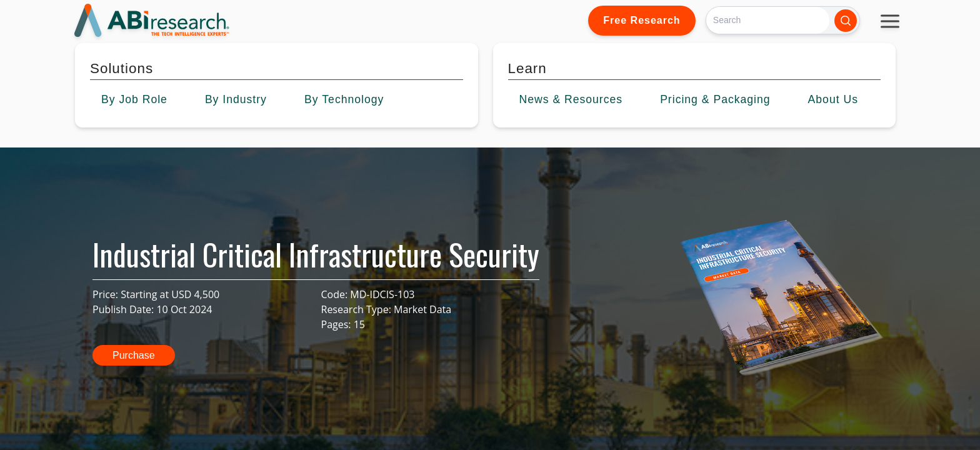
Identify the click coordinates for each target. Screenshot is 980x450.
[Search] (768, 20)
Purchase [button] (134, 355)
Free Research (642, 20)
